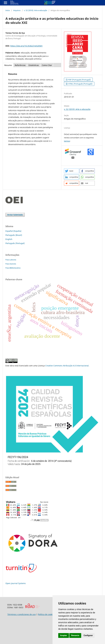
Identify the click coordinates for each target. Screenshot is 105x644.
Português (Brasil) (14, 235)
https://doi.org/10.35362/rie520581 (26, 46)
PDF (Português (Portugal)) (79, 80)
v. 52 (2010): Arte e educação (36, 10)
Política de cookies (46, 614)
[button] (72, 171)
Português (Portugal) (15, 243)
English (9, 239)
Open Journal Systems (16, 583)
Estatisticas (34, 65)
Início (8, 10)
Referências (20, 65)
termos (67, 141)
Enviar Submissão (15, 215)
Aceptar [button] (64, 635)
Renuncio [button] (75, 635)
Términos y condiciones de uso (22, 614)
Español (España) (13, 231)
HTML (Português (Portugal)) (80, 84)
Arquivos (17, 10)
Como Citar (47, 65)
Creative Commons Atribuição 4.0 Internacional (67, 366)
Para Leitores (11, 260)
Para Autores (11, 264)
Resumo (8, 65)
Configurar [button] (88, 635)
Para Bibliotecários (13, 268)
